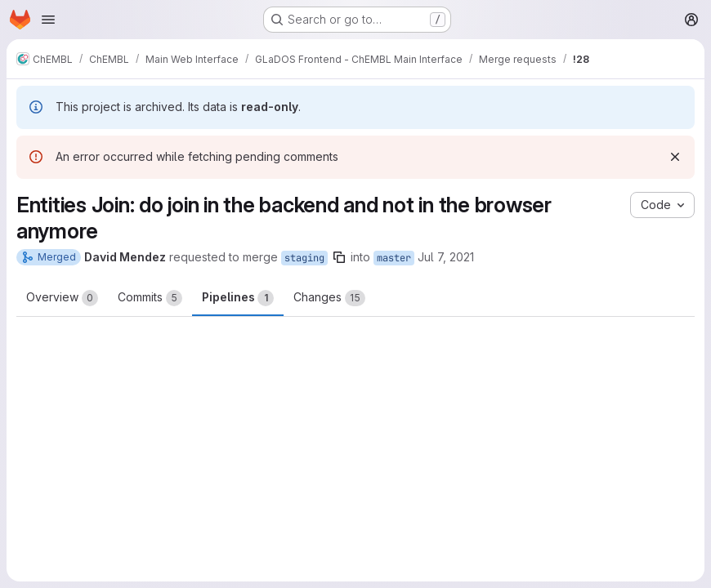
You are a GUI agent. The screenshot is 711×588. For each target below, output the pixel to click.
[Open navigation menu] (48, 20)
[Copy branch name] (339, 257)
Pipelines (238, 298)
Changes (329, 298)
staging (304, 258)
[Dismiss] (675, 157)
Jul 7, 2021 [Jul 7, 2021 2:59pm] (446, 257)
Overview (62, 298)
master (394, 258)
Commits (150, 298)
